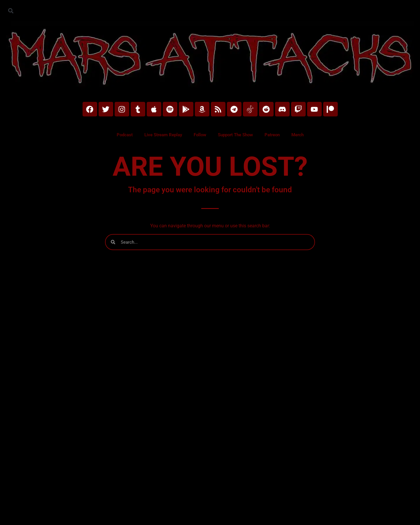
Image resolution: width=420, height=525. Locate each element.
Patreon (272, 135)
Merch (297, 135)
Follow (200, 135)
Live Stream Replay (163, 135)
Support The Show (235, 135)
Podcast (125, 135)
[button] (11, 11)
